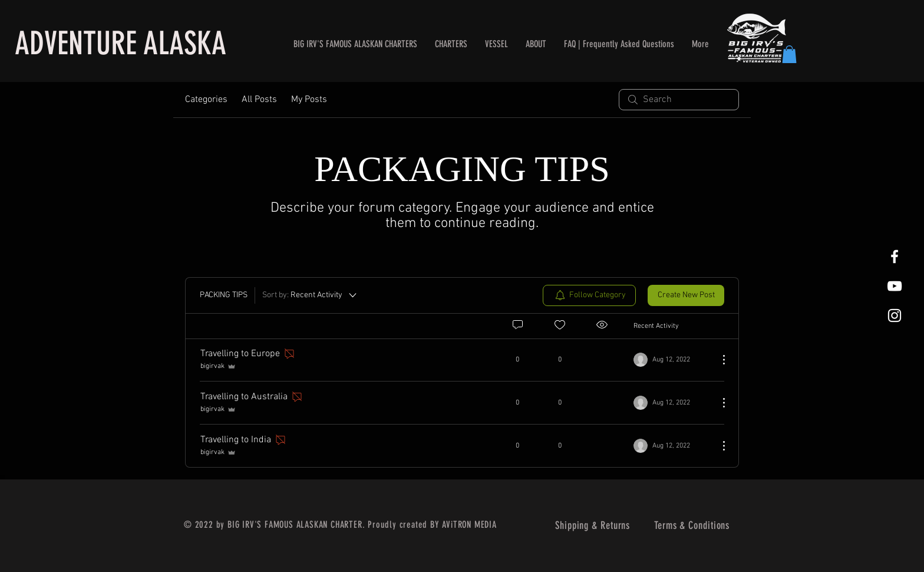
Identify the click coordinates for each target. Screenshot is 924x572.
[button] (789, 54)
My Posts (309, 100)
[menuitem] (589, 295)
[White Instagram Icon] (895, 315)
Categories (206, 100)
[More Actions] (718, 360)
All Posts (259, 100)
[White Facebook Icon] (895, 257)
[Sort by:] (310, 295)
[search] (679, 100)
